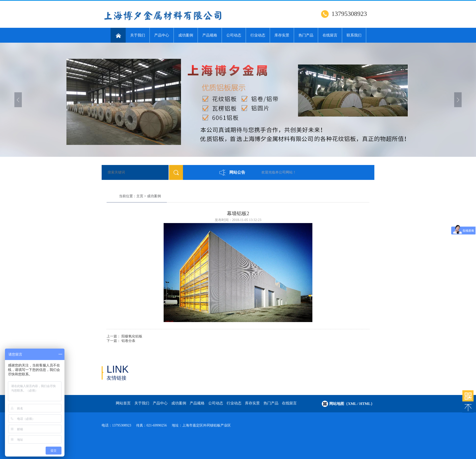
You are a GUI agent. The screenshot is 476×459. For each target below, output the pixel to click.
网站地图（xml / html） (352, 404)
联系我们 (354, 35)
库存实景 (282, 35)
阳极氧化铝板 (132, 336)
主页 (140, 196)
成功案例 (186, 35)
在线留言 (330, 35)
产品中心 (162, 35)
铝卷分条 (128, 341)
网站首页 (123, 403)
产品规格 (210, 35)
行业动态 (258, 35)
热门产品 (306, 35)
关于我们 (138, 35)
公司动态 (234, 35)
